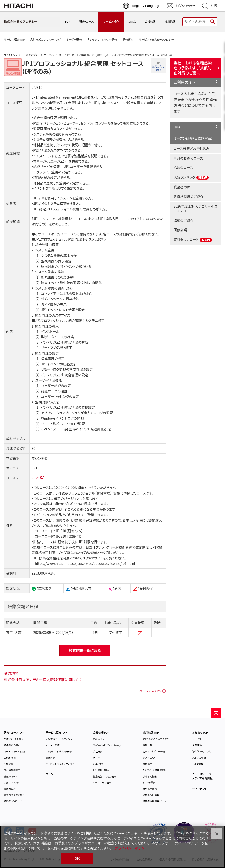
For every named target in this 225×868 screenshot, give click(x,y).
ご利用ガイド (184, 82)
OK (77, 858)
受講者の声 (182, 187)
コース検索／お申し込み (191, 148)
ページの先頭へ (150, 691)
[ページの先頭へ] (216, 713)
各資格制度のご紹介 (188, 196)
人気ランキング (191, 177)
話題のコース (183, 168)
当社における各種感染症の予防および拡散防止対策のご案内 (193, 68)
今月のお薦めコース (188, 158)
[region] (112, 847)
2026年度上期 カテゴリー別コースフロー (195, 209)
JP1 (35, 468)
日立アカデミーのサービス (38, 55)
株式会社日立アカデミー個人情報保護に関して (41, 679)
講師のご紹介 (183, 220)
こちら (36, 478)
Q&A (177, 127)
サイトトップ (11, 55)
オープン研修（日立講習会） (75, 55)
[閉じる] (217, 834)
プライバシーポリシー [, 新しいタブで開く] (131, 848)
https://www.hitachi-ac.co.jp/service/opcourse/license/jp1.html (85, 564)
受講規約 (11, 673)
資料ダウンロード (193, 240)
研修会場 (180, 230)
